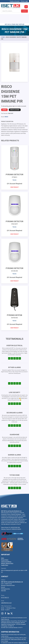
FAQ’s (3, 549)
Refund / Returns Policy (7, 554)
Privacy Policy (5, 550)
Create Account (15, 100)
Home (3, 28)
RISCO (6, 107)
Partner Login (24, 1)
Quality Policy (5, 556)
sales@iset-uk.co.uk (6, 593)
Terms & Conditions (6, 552)
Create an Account (15, 1)
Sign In (4, 100)
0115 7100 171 (5, 588)
